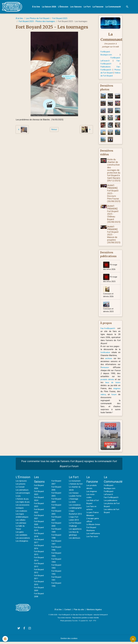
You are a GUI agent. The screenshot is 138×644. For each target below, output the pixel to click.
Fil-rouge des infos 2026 (110, 267)
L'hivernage (74, 504)
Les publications (111, 503)
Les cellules (21, 531)
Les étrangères (22, 555)
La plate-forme (75, 501)
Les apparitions (76, 537)
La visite (73, 507)
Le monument (75, 483)
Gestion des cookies (69, 640)
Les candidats (22, 546)
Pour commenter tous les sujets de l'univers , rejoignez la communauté (69, 466)
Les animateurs (22, 492)
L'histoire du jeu (23, 504)
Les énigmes (92, 494)
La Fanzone (98, 7)
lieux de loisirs (113, 385)
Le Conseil (20, 489)
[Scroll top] (133, 639)
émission (105, 370)
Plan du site (79, 612)
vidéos (104, 397)
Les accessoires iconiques (21, 516)
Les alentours (75, 546)
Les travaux (74, 498)
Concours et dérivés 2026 (109, 293)
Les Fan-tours (93, 545)
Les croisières (75, 510)
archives (109, 361)
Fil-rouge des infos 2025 (110, 279)
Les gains (20, 543)
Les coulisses (22, 522)
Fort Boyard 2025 (60, 19)
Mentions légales (94, 612)
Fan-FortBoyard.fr (108, 331)
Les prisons (21, 486)
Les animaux (21, 534)
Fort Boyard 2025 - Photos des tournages (37, 22)
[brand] (13, 7)
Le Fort (88, 7)
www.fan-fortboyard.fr (101, 617)
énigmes (117, 391)
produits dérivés (108, 382)
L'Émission (64, 7)
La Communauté (114, 7)
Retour (54, 130)
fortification (106, 355)
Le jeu (18, 501)
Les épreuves (22, 483)
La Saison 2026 (50, 7)
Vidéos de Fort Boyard (110, 76)
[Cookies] (5, 639)
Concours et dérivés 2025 (109, 309)
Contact (68, 612)
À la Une (37, 7)
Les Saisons (76, 7)
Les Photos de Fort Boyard (38, 19)
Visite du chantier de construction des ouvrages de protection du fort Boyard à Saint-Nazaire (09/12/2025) (114, 171)
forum (114, 397)
